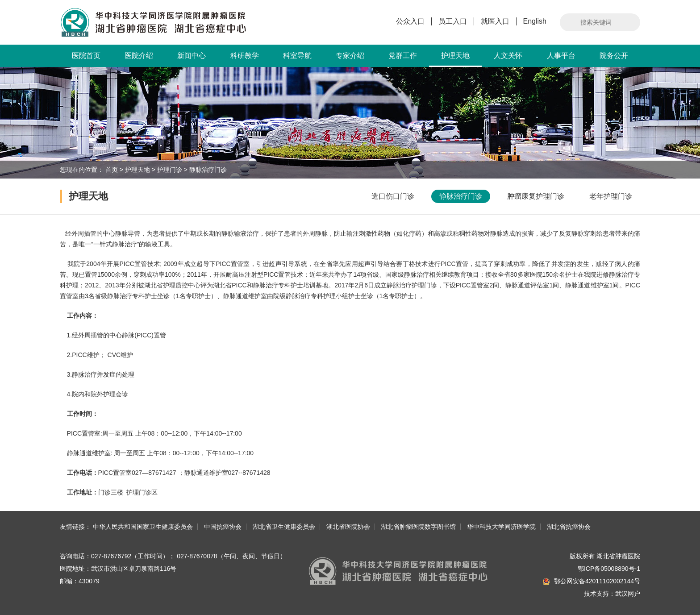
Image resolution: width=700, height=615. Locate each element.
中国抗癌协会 (223, 527)
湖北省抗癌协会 (569, 527)
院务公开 (614, 56)
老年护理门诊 (611, 196)
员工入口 (453, 21)
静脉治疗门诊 (208, 170)
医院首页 (86, 56)
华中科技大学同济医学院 (501, 527)
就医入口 (495, 21)
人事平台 (561, 56)
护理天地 (455, 59)
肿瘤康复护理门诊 (536, 196)
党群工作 (403, 56)
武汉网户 (628, 594)
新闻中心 (192, 56)
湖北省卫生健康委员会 (284, 527)
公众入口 (410, 21)
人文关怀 (508, 56)
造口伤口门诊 (393, 196)
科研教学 (245, 56)
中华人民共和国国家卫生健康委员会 (143, 527)
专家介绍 (350, 56)
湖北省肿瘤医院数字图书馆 (418, 527)
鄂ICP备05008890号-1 (609, 569)
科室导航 (297, 56)
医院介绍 (139, 56)
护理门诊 (170, 170)
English (535, 21)
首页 (112, 170)
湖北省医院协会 (348, 527)
